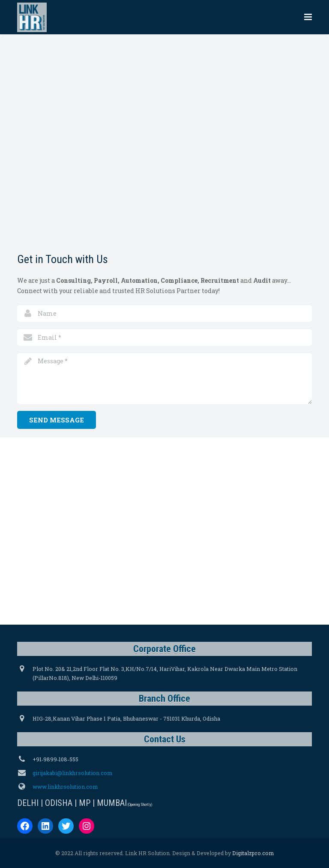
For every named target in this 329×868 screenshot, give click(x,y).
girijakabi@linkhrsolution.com (72, 773)
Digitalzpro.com (253, 853)
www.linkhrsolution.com (65, 787)
